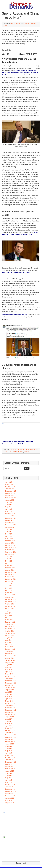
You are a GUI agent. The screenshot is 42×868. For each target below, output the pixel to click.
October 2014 (10, 794)
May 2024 (9, 534)
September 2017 (11, 715)
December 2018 (11, 681)
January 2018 (10, 706)
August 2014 (10, 798)
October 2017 (10, 712)
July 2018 (9, 692)
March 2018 (9, 701)
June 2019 (9, 667)
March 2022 (9, 593)
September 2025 (11, 498)
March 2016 (9, 755)
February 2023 (10, 568)
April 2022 (9, 590)
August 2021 (10, 608)
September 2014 (11, 796)
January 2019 (10, 678)
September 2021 (11, 606)
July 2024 (9, 529)
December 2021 (11, 599)
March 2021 (9, 620)
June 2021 (9, 613)
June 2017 (9, 721)
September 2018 (11, 688)
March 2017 (9, 728)
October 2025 (10, 496)
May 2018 (9, 697)
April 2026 (9, 482)
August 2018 (10, 690)
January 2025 (10, 516)
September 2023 (11, 552)
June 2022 (9, 586)
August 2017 (10, 717)
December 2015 (11, 762)
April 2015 (9, 780)
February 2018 (10, 703)
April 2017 (9, 726)
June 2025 (9, 505)
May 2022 (9, 588)
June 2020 (9, 640)
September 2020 (11, 633)
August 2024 (10, 527)
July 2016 (9, 746)
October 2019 (10, 658)
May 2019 (9, 669)
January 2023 (10, 570)
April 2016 (9, 753)
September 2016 (11, 742)
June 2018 (9, 694)
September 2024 (11, 525)
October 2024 (10, 523)
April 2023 (9, 563)
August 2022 (10, 581)
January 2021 (10, 624)
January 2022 (10, 597)
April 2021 (9, 618)
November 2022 (11, 575)
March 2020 (9, 647)
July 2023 (9, 557)
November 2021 (11, 602)
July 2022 (9, 584)
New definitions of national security (15, 315)
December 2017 (11, 708)
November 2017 (11, 710)
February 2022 (10, 595)
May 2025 (9, 507)
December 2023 (11, 545)
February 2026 (10, 487)
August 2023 (10, 554)
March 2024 (9, 538)
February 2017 (10, 730)
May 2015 (9, 778)
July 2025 (9, 502)
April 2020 (9, 645)
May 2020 (9, 642)
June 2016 (9, 748)
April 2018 (9, 699)
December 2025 (11, 491)
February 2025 (10, 514)
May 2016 (9, 751)
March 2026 (9, 484)
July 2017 (9, 719)
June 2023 (9, 559)
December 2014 (11, 789)
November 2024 (11, 520)
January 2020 (10, 651)
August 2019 (10, 663)
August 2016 (10, 744)
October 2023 (10, 550)
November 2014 (11, 791)
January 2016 (10, 760)
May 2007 (9, 800)
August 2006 (10, 803)
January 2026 (10, 489)
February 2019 (10, 676)
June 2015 (9, 776)
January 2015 (10, 787)
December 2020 (11, 627)
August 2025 (10, 500)
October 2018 (10, 685)
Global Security (20, 450)
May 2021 (9, 615)
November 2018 (11, 683)
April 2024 (9, 536)
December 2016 (11, 735)
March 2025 (9, 511)
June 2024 (9, 532)
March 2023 (9, 566)
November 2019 (11, 656)
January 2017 (10, 733)
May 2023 (9, 561)
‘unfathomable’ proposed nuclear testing (16, 273)
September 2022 (11, 579)
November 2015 (11, 764)
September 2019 (11, 660)
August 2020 (10, 636)
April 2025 (9, 509)
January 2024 (10, 543)
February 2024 (10, 541)
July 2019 (9, 665)
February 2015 (10, 785)
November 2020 (11, 629)
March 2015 (9, 782)
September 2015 (11, 769)
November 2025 (11, 493)
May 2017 (9, 724)
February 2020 (10, 649)
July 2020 (9, 638)
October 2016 (10, 739)
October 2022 (10, 577)
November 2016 (11, 737)
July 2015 (9, 773)
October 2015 (10, 767)
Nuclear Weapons (32, 450)
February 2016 (10, 758)
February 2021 (10, 622)
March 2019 (9, 674)
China (12, 450)
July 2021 (9, 611)
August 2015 (10, 771)
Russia (27, 452)
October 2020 (10, 631)
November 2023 (11, 548)
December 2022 (11, 572)
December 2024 (11, 518)
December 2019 (11, 654)
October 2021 (10, 604)
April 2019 (9, 672)
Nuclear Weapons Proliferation (13, 452)
